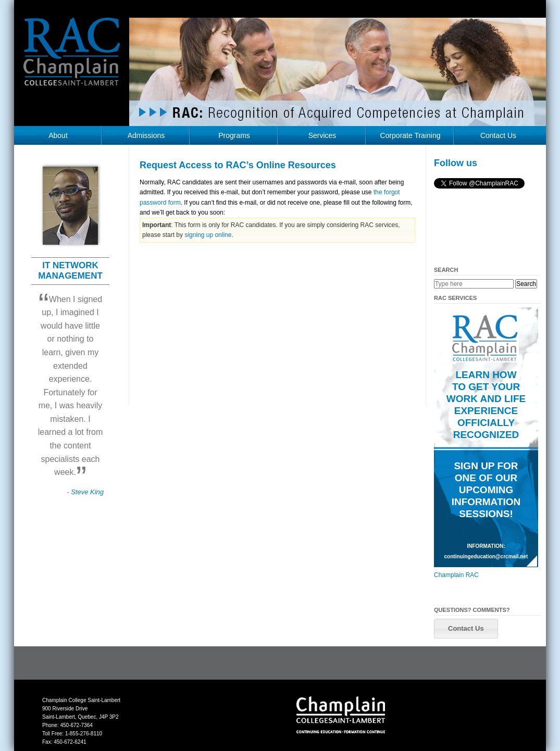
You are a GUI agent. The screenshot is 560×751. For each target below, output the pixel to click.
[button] (466, 629)
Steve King (87, 492)
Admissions (146, 135)
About (58, 135)
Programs (234, 135)
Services (322, 135)
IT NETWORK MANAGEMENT (70, 271)
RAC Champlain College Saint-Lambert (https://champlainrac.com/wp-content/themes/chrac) (72, 59)
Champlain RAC (456, 575)
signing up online (208, 235)
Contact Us (498, 135)
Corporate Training (410, 135)
